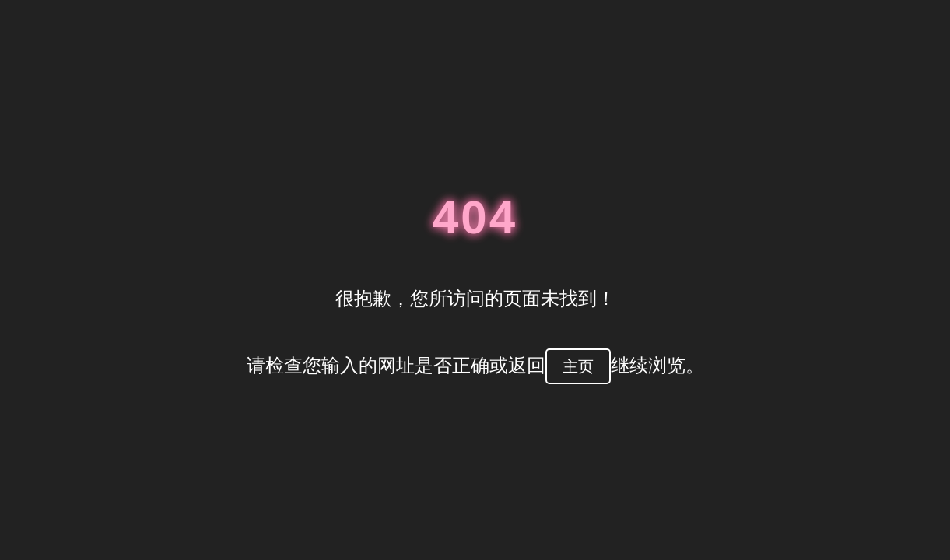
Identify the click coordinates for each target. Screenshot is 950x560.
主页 (578, 366)
